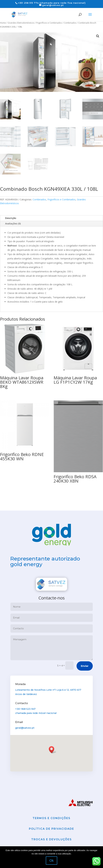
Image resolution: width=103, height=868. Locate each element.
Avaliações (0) (13, 224)
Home (3, 23)
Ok (52, 861)
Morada (21, 685)
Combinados (70, 23)
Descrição (11, 218)
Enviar (85, 666)
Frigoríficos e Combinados (49, 23)
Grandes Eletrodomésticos (21, 23)
